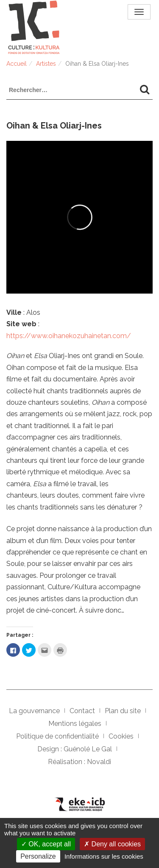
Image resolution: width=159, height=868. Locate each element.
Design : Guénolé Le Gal (75, 749)
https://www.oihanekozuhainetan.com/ (69, 336)
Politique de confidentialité (57, 736)
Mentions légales (75, 724)
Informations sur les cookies (104, 856)
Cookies (121, 736)
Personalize (38, 856)
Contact (82, 711)
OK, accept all (46, 844)
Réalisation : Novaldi (79, 762)
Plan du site (123, 711)
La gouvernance (34, 711)
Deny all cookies (112, 844)
